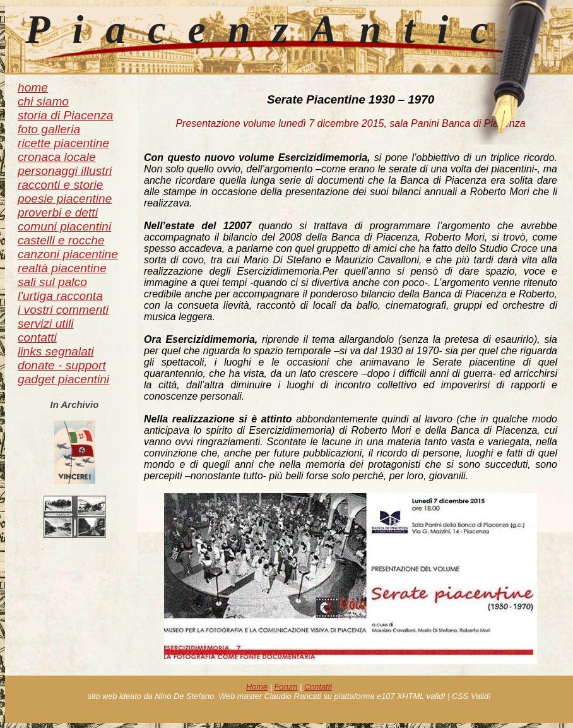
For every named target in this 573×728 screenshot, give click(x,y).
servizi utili (46, 324)
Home (257, 687)
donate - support (62, 365)
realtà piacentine (62, 268)
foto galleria (49, 129)
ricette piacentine (63, 143)
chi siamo (43, 101)
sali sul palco (52, 282)
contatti (37, 337)
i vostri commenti (63, 310)
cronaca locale (57, 157)
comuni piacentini (64, 226)
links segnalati (56, 351)
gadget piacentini (63, 379)
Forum (286, 687)
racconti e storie (60, 185)
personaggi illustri (65, 171)
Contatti (318, 687)
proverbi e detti (58, 212)
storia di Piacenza (65, 115)
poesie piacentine (65, 199)
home (33, 87)
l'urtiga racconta (60, 296)
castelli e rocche (61, 240)
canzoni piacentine (68, 254)
